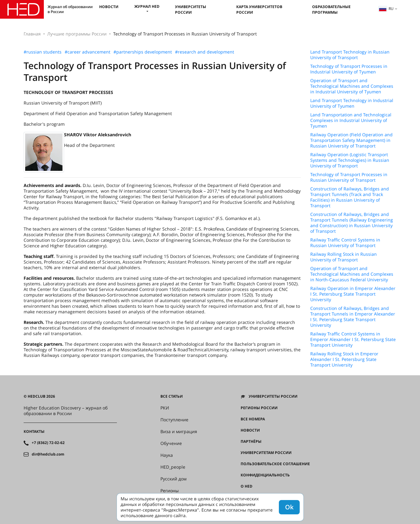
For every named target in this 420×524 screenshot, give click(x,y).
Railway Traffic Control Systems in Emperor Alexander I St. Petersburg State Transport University (353, 339)
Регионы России (259, 408)
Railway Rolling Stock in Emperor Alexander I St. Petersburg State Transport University (344, 359)
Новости (109, 7)
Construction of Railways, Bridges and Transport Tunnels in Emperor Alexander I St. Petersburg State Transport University (353, 317)
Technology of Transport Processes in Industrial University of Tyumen (349, 69)
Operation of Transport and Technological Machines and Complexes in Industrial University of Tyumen (352, 86)
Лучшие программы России (77, 34)
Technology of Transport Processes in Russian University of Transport (349, 177)
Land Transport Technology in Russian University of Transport (350, 55)
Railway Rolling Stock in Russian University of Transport (344, 257)
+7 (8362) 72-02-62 (48, 443)
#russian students (43, 52)
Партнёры (251, 442)
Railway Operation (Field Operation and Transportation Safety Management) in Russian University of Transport (351, 140)
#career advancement (88, 52)
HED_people (173, 467)
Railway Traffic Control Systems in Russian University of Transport (345, 243)
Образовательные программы (331, 9)
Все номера (253, 419)
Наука (167, 455)
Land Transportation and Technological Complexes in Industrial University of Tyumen (351, 120)
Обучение (171, 443)
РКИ (165, 408)
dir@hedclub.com (48, 454)
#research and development (205, 52)
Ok (289, 507)
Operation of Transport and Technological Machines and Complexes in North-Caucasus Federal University (352, 274)
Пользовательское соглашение (275, 464)
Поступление (174, 420)
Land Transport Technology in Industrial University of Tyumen (352, 103)
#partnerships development (143, 52)
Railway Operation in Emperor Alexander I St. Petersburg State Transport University (353, 294)
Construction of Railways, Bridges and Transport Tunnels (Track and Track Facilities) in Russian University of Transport (350, 197)
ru (386, 9)
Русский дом (173, 479)
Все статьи (172, 396)
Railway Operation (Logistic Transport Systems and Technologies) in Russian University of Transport (350, 160)
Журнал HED (147, 6)
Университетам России (266, 453)
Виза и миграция (179, 432)
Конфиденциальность (265, 475)
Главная (32, 34)
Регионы (170, 491)
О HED (247, 486)
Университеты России (191, 9)
